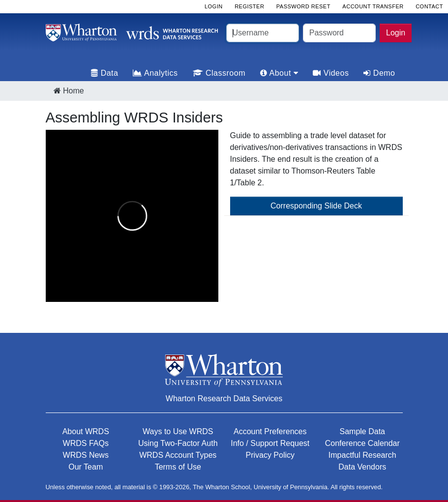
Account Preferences (270, 431)
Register (249, 6)
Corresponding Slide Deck (316, 206)
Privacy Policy (270, 455)
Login (396, 33)
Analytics (155, 73)
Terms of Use (178, 467)
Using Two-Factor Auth (178, 443)
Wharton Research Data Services (224, 399)
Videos (331, 73)
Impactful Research (362, 455)
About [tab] (279, 73)
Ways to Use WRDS (178, 431)
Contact (429, 6)
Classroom (219, 73)
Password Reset (303, 6)
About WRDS (86, 431)
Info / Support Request (270, 443)
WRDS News (86, 455)
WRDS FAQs (86, 443)
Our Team (86, 467)
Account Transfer (373, 6)
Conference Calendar (362, 443)
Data (105, 73)
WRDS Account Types (178, 455)
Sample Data (363, 431)
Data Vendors (362, 467)
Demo (379, 73)
